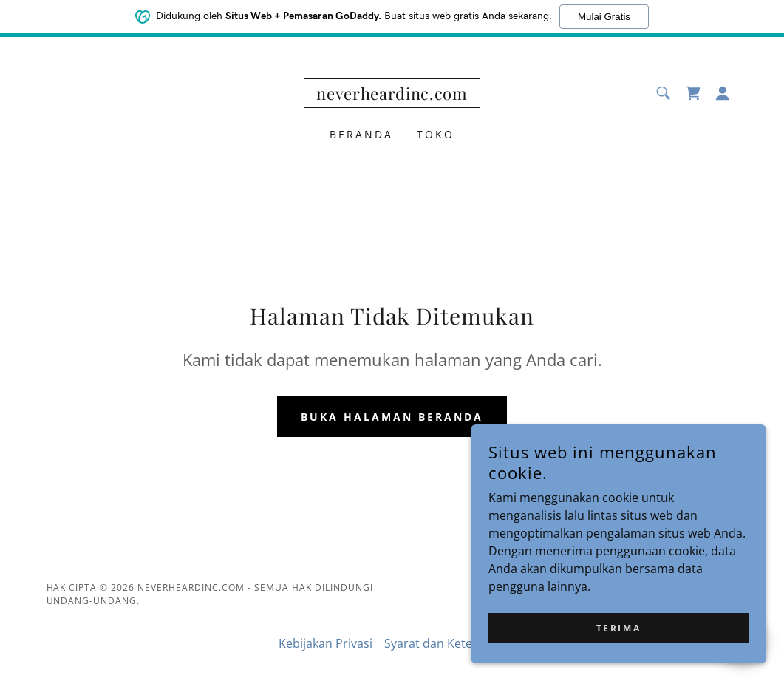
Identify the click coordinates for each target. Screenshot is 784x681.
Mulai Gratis (604, 17)
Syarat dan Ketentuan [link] (445, 643)
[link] (392, 95)
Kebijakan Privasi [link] (325, 643)
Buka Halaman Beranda (392, 417)
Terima (618, 628)
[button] (723, 93)
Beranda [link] (361, 134)
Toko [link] (436, 134)
